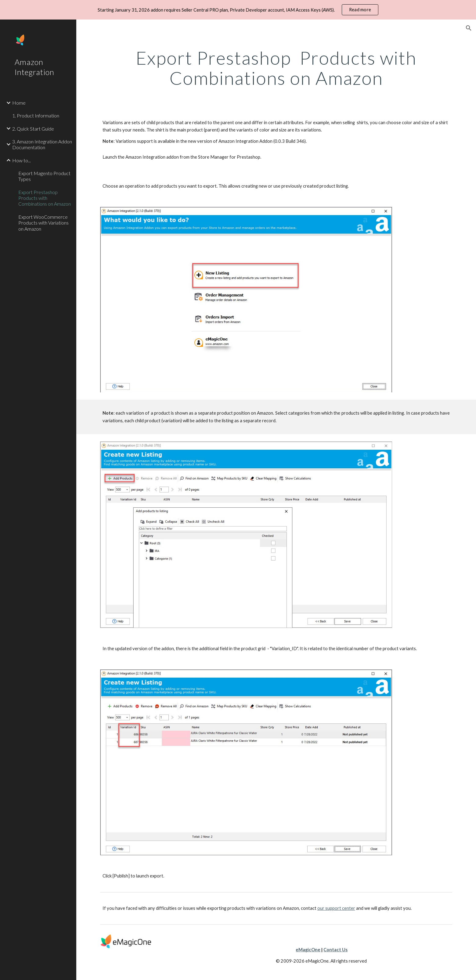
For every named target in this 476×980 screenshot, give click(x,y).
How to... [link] (22, 160)
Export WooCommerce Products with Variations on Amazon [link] (43, 223)
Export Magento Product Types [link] (44, 176)
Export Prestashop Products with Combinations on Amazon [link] (45, 198)
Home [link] (19, 103)
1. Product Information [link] (36, 115)
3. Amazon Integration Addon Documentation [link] (42, 144)
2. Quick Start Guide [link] (33, 129)
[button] (469, 28)
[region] (238, 10)
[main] (276, 68)
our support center (336, 908)
